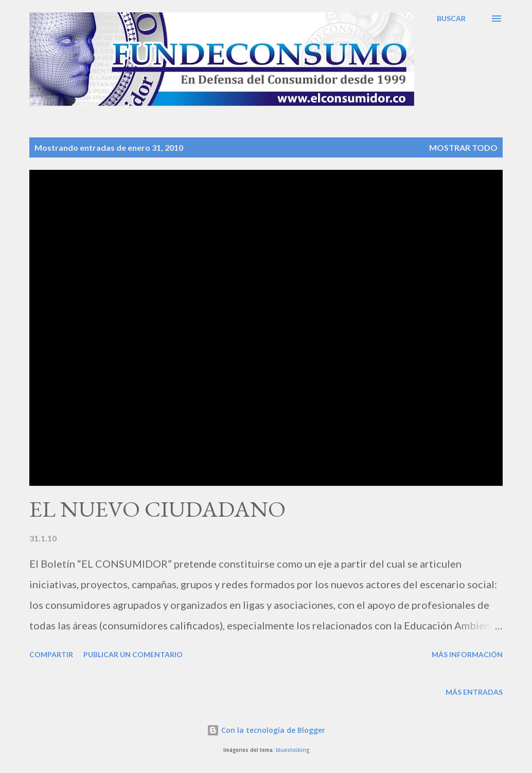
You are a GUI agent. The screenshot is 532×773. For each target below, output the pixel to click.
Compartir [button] (51, 654)
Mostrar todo (463, 147)
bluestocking (292, 750)
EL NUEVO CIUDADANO (157, 509)
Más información (467, 654)
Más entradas (474, 692)
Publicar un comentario (133, 654)
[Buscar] (451, 19)
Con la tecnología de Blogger (266, 730)
